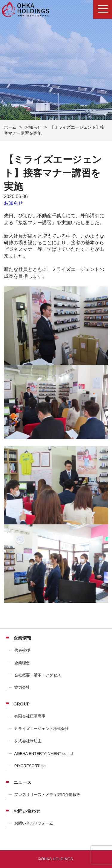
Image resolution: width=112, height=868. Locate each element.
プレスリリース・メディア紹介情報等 (47, 795)
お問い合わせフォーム (34, 823)
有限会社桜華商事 (30, 716)
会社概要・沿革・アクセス (38, 675)
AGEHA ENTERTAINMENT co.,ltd (44, 754)
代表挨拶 (22, 650)
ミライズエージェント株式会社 (42, 729)
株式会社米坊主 (28, 741)
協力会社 (22, 687)
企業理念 (22, 663)
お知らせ (13, 203)
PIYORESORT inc (30, 766)
